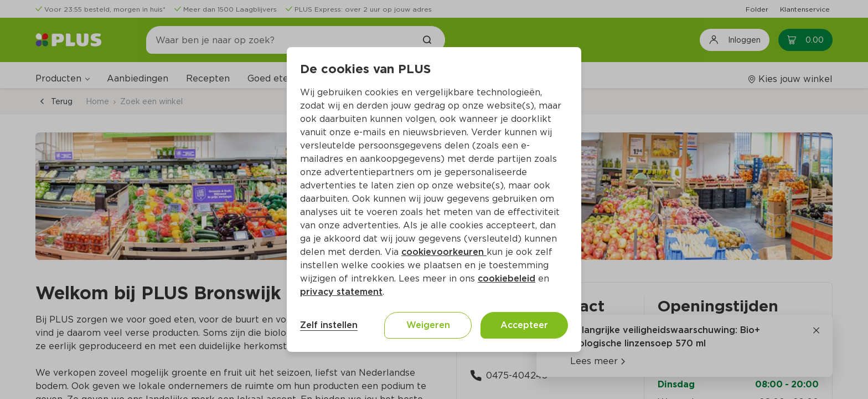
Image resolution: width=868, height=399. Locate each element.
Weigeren (428, 325)
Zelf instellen (329, 325)
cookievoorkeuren (444, 252)
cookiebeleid (507, 278)
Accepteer (524, 325)
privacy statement (341, 292)
